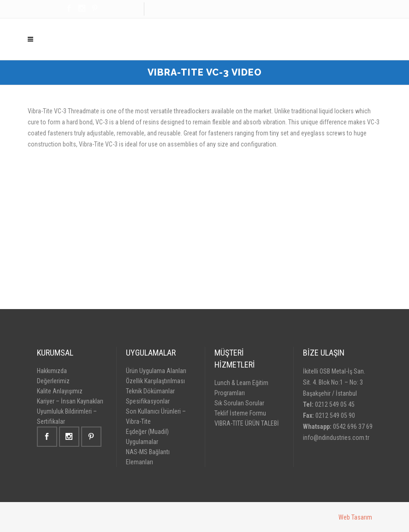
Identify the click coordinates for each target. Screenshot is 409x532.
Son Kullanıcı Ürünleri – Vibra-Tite (156, 416)
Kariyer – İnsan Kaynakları (70, 401)
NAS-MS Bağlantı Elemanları (148, 457)
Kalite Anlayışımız (60, 391)
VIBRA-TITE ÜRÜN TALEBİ (247, 423)
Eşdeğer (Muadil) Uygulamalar (147, 437)
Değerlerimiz (53, 381)
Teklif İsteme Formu (240, 413)
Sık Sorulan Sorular (239, 403)
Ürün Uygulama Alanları (156, 371)
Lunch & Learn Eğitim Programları (241, 388)
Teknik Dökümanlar (150, 391)
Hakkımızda (52, 371)
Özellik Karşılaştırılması (155, 381)
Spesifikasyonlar (148, 401)
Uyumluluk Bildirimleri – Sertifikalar (67, 416)
